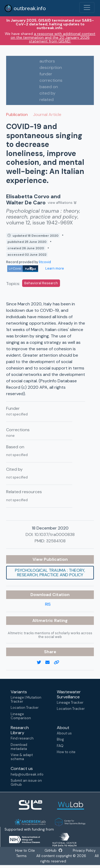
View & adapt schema (22, 757)
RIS (48, 604)
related (47, 100)
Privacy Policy (84, 851)
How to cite (66, 752)
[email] (50, 663)
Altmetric (43, 620)
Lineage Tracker (70, 702)
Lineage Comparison (21, 716)
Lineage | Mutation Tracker (26, 699)
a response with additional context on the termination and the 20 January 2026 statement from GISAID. (53, 37)
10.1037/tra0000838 (55, 534)
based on (49, 87)
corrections (51, 80)
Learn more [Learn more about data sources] (54, 268)
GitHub (53, 851)
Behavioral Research (41, 283)
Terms (21, 856)
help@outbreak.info (27, 774)
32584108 (56, 541)
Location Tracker (25, 708)
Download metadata (19, 747)
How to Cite (25, 851)
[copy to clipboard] (59, 663)
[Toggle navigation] (87, 7)
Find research (22, 738)
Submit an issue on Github (26, 783)
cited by (47, 93)
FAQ (60, 746)
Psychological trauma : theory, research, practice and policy (50, 573)
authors (47, 61)
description (51, 67)
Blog (60, 739)
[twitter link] (41, 663)
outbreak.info (25, 8)
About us (64, 733)
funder (46, 74)
